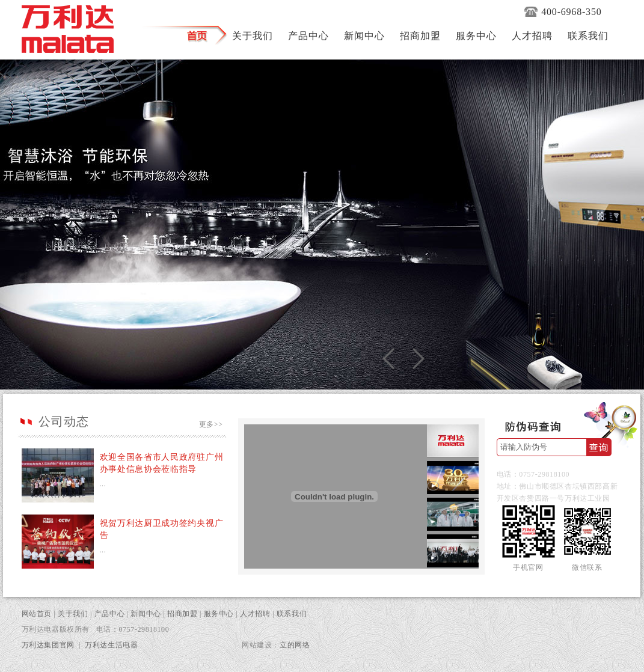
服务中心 (219, 614)
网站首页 (37, 614)
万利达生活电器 (111, 645)
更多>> (211, 424)
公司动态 (64, 421)
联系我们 (292, 614)
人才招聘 (255, 614)
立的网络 (295, 645)
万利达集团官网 (48, 645)
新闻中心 (146, 614)
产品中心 (109, 614)
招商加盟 (182, 614)
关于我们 (73, 614)
